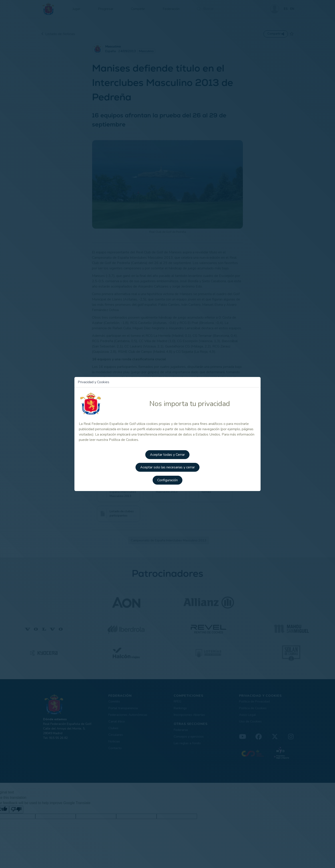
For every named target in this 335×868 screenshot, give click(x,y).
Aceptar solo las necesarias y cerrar (167, 467)
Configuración (167, 479)
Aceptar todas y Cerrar (168, 454)
